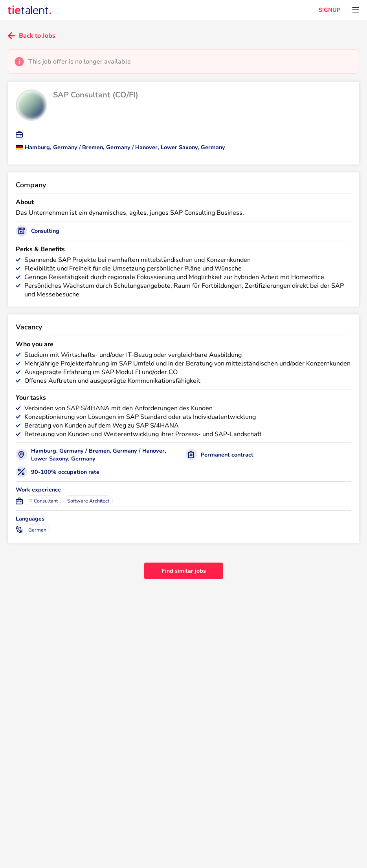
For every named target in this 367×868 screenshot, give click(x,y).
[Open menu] (356, 10)
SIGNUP (329, 10)
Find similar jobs (184, 571)
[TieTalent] (29, 10)
